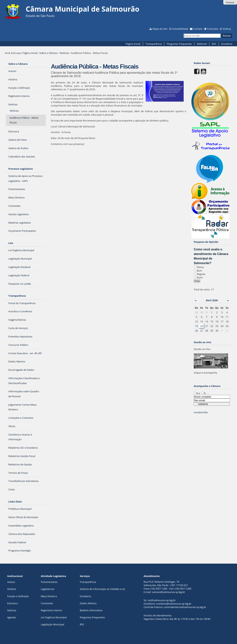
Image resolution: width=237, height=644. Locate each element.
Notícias (64, 53)
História (12, 589)
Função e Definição (18, 596)
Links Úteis (15, 502)
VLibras (227, 29)
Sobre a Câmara (48, 53)
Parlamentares (49, 582)
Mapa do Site (160, 29)
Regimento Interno (51, 610)
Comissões (47, 603)
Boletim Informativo (91, 610)
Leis (11, 243)
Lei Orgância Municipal (54, 617)
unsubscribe (201, 412)
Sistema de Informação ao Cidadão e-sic (102, 589)
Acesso (11, 582)
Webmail (202, 44)
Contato (198, 29)
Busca (184, 33)
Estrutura (13, 603)
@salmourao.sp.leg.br (173, 592)
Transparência (154, 44)
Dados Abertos (88, 603)
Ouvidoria (227, 44)
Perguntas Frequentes (179, 44)
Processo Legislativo (21, 169)
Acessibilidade (180, 29)
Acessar (230, 2)
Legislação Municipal (52, 624)
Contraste (212, 29)
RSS (214, 44)
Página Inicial (133, 44)
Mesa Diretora (49, 596)
